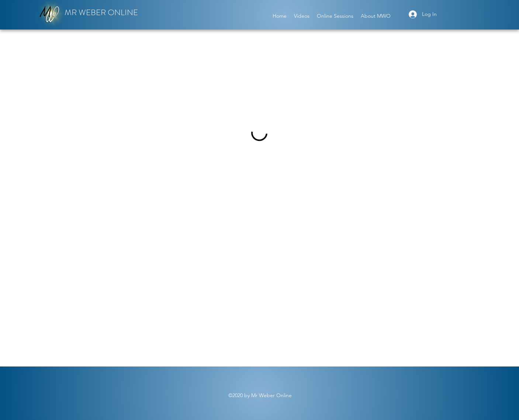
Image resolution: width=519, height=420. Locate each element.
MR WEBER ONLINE (101, 12)
